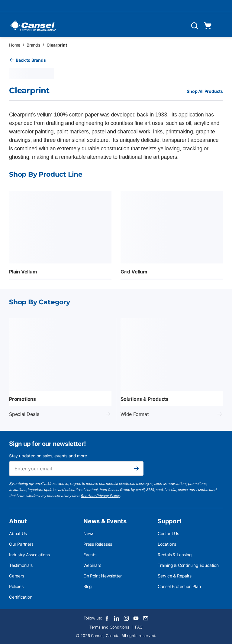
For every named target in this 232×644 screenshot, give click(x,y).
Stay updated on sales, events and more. (48, 456)
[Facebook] (107, 618)
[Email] (146, 618)
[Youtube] (136, 618)
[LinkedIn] (117, 618)
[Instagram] (126, 618)
